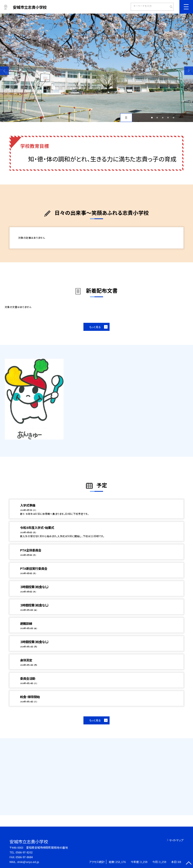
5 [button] (173, 118)
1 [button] (152, 118)
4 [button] (168, 118)
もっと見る (95, 327)
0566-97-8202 (24, 852)
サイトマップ (176, 840)
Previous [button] (4, 71)
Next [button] (189, 71)
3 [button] (163, 118)
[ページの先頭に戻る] (189, 864)
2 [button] (157, 118)
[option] (96, 68)
